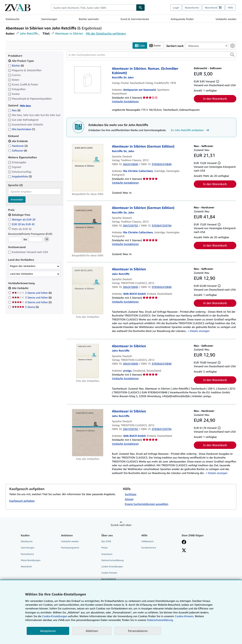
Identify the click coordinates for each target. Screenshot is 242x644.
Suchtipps (131, 494)
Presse (104, 548)
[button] (232, 55)
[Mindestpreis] (15, 240)
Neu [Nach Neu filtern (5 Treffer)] (14, 110)
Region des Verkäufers (23, 266)
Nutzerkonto (192, 8)
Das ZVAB (106, 542)
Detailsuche (12, 19)
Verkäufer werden (226, 19)
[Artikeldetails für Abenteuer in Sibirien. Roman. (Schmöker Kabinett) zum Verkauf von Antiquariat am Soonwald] (88, 80)
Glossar (129, 499)
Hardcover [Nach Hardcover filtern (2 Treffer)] (18, 146)
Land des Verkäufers (21, 274)
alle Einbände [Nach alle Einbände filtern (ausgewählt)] (18, 141)
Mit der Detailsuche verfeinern (106, 33)
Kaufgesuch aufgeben (22, 501)
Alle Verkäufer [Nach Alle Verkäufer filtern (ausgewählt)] (21, 288)
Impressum (107, 554)
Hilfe (230, 8)
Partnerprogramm (70, 548)
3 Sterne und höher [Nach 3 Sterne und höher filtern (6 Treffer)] (32, 298)
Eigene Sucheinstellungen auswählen (147, 504)
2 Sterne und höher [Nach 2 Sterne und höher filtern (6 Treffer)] (32, 293)
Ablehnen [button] (92, 631)
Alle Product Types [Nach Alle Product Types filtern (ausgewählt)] (21, 61)
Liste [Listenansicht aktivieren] (140, 46)
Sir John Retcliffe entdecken (190, 130)
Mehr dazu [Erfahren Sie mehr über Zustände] (25, 106)
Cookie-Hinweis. (184, 616)
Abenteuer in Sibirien (69, 33)
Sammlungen (49, 19)
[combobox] (94, 8)
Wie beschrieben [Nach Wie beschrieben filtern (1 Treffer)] (22, 129)
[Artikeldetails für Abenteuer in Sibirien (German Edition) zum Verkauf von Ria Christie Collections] (88, 168)
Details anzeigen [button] (200, 331)
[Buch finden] (140, 8)
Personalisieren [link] (138, 631)
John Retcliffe (29, 33)
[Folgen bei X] (184, 551)
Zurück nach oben (121, 525)
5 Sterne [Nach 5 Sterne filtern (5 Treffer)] (25, 307)
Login (176, 8)
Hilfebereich (147, 542)
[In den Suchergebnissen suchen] (151, 55)
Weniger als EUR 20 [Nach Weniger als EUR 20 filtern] (22, 219)
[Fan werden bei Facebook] (184, 543)
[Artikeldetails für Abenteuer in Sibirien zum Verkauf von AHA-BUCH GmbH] (88, 291)
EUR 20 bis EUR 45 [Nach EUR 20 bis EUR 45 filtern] (22, 224)
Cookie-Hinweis (109, 573)
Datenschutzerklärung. (160, 620)
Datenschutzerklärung (112, 560)
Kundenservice (149, 548)
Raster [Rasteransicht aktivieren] (155, 46)
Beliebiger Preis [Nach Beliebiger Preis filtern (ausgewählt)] (20, 215)
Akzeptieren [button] (48, 631)
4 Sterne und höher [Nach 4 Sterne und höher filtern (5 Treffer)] (32, 302)
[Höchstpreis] (36, 240)
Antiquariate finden (182, 19)
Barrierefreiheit (109, 579)
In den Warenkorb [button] (215, 99)
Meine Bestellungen (31, 560)
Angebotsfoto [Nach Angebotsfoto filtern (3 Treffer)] (20, 177)
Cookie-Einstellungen (55, 616)
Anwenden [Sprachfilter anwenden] (17, 199)
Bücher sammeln (89, 19)
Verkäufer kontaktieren (125, 101)
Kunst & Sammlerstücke (135, 19)
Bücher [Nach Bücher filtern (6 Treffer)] (16, 65)
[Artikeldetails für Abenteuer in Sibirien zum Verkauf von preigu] (88, 361)
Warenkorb (26, 566)
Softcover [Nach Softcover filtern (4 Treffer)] (17, 150)
